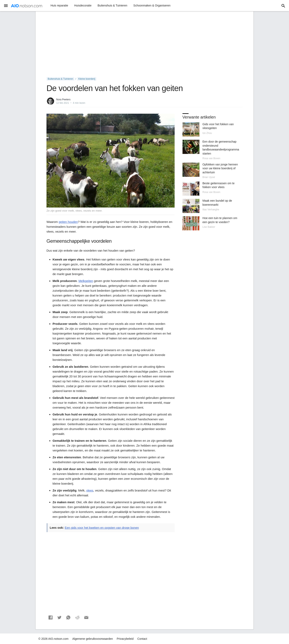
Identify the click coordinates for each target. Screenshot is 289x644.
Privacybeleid (125, 639)
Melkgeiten (86, 281)
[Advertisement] (144, 44)
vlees (90, 490)
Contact (142, 639)
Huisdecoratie (83, 5)
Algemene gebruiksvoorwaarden (93, 639)
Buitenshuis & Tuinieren (112, 5)
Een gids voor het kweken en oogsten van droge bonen (102, 528)
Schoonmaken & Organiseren (152, 5)
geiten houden (68, 222)
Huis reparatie (59, 5)
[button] (51, 618)
